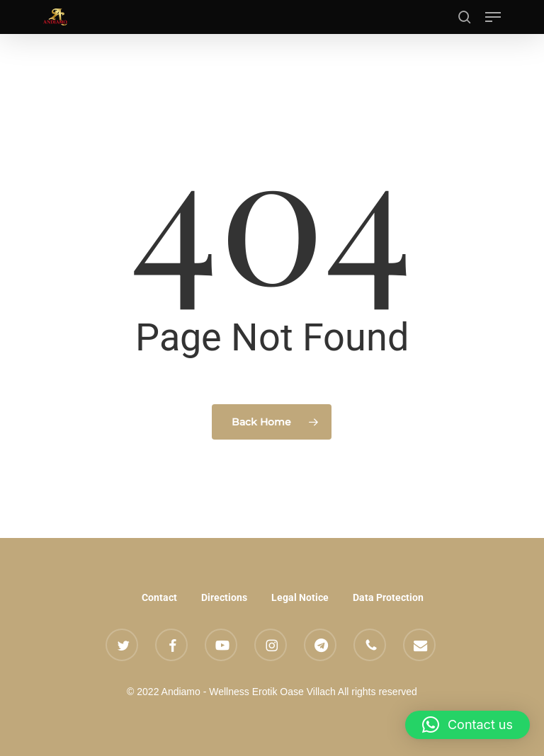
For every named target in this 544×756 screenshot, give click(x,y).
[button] (493, 17)
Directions (224, 597)
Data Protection (388, 597)
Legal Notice (300, 597)
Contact (159, 597)
